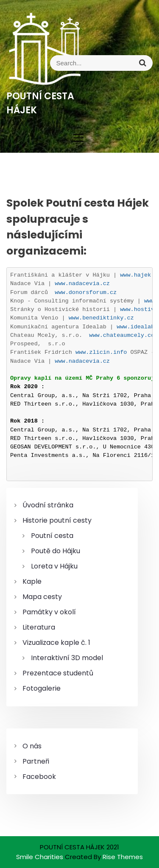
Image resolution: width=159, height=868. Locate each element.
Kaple (32, 581)
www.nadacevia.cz (82, 284)
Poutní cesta (52, 536)
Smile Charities (40, 857)
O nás (32, 746)
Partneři (36, 761)
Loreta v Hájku (54, 566)
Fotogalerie (42, 688)
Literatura (39, 627)
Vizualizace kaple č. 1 (56, 643)
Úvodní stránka (48, 505)
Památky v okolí (49, 612)
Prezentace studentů (58, 673)
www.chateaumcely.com (123, 335)
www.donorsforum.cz (86, 293)
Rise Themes (123, 857)
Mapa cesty (42, 597)
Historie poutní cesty (57, 520)
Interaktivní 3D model (67, 658)
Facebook (39, 777)
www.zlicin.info (101, 352)
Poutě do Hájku (56, 551)
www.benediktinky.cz (101, 318)
